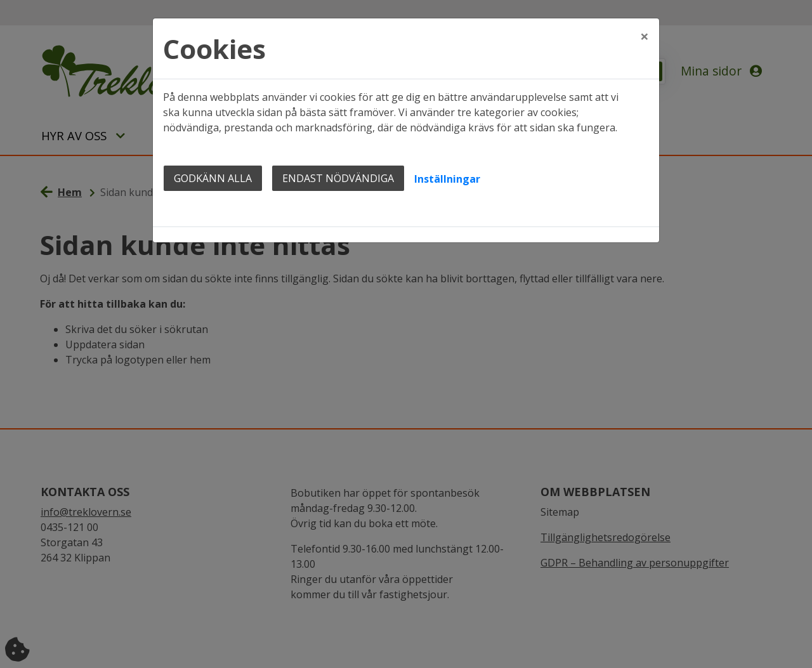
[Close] (645, 36)
